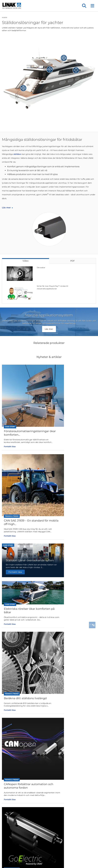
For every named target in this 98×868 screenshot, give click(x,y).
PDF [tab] (72, 261)
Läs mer (6, 208)
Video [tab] (26, 261)
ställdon (17, 154)
